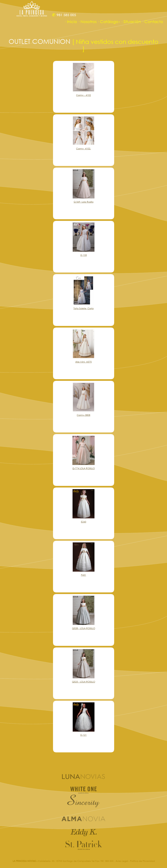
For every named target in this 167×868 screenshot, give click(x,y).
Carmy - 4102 (83, 95)
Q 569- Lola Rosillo (84, 202)
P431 (84, 575)
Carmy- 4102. (83, 149)
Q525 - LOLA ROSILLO (84, 682)
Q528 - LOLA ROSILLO (84, 628)
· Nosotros (87, 22)
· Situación (131, 22)
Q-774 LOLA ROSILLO (84, 468)
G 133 (84, 255)
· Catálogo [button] (109, 22)
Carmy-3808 (83, 415)
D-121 (83, 735)
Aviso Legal (122, 861)
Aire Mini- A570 (83, 362)
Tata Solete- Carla (84, 308)
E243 (84, 522)
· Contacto (153, 22)
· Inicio (71, 22)
